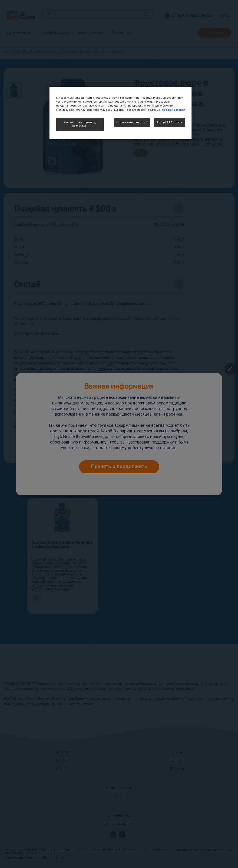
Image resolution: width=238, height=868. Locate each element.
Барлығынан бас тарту (132, 122)
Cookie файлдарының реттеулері (80, 124)
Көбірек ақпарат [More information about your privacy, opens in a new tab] (174, 110)
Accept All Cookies (169, 122)
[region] (121, 113)
